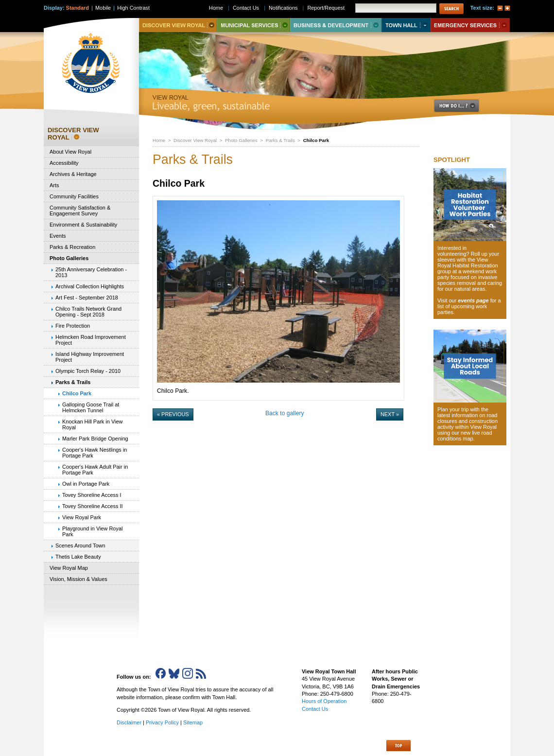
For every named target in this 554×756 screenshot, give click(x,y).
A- (500, 8)
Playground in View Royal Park (92, 531)
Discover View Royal (195, 140)
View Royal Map (69, 568)
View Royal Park (82, 517)
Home (159, 140)
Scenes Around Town (80, 545)
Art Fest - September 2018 (87, 298)
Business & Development (336, 25)
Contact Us (246, 8)
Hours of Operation (324, 701)
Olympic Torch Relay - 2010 (88, 371)
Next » (390, 414)
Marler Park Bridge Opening (95, 439)
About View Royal (70, 152)
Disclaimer (129, 722)
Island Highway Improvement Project (90, 357)
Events (58, 236)
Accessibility (64, 163)
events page (473, 300)
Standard (78, 8)
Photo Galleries (241, 140)
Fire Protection (73, 326)
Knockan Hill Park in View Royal (92, 424)
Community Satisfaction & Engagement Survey (80, 211)
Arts (54, 185)
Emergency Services (470, 25)
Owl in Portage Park (86, 484)
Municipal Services (253, 25)
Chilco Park (77, 393)
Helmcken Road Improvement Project (91, 340)
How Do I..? (462, 106)
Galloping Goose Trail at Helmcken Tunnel (91, 407)
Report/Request (326, 8)
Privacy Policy (162, 722)
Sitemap (193, 722)
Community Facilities (74, 196)
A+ (507, 8)
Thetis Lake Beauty (78, 557)
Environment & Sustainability (83, 225)
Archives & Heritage (73, 174)
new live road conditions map (465, 436)
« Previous (173, 414)
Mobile (103, 8)
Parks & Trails (280, 140)
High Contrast (133, 8)
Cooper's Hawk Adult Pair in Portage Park (95, 470)
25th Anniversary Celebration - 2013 (91, 272)
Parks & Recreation (72, 247)
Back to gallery (285, 413)
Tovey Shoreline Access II (93, 506)
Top (398, 746)
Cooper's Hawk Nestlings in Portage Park (95, 453)
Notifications (283, 8)
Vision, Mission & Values (78, 579)
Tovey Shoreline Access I (92, 495)
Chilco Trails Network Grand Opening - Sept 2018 (88, 312)
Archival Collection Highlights (90, 286)
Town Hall (406, 25)
